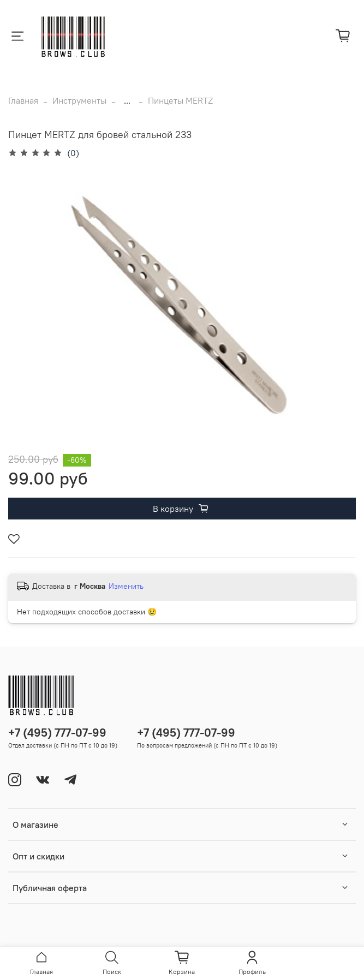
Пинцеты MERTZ (180, 100)
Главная (23, 100)
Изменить (126, 586)
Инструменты (79, 100)
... (127, 100)
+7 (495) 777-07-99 (57, 733)
